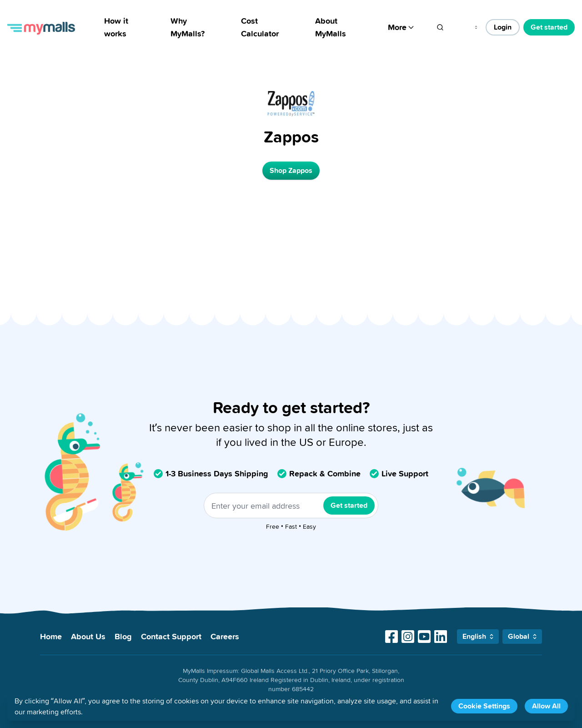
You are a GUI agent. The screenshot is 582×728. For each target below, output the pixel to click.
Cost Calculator (260, 27)
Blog (123, 636)
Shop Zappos (291, 170)
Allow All (546, 706)
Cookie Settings (484, 706)
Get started (549, 27)
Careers (225, 636)
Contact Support (171, 636)
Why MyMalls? (188, 27)
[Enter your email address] (291, 506)
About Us (88, 636)
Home (51, 636)
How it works (116, 27)
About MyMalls (331, 27)
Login (503, 27)
